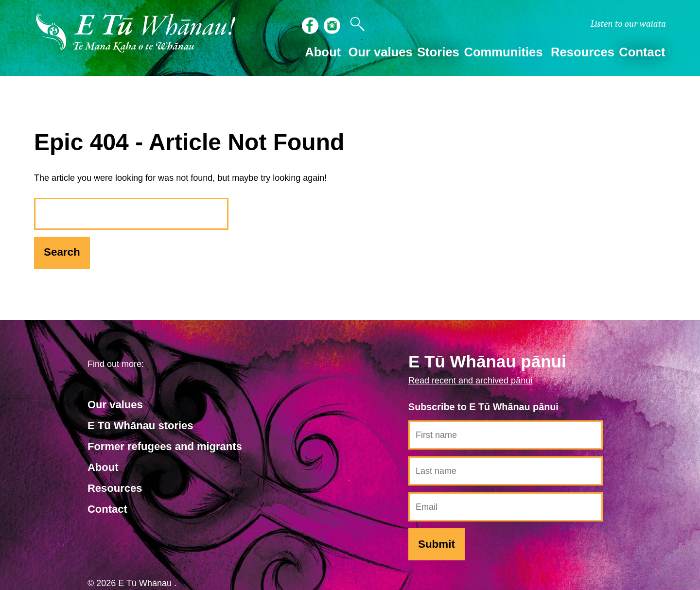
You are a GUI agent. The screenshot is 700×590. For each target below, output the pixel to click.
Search (62, 252)
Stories (438, 52)
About (103, 467)
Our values (115, 405)
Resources (115, 488)
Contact (642, 52)
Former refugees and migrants (165, 446)
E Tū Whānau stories (140, 425)
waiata (628, 24)
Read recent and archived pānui (470, 381)
